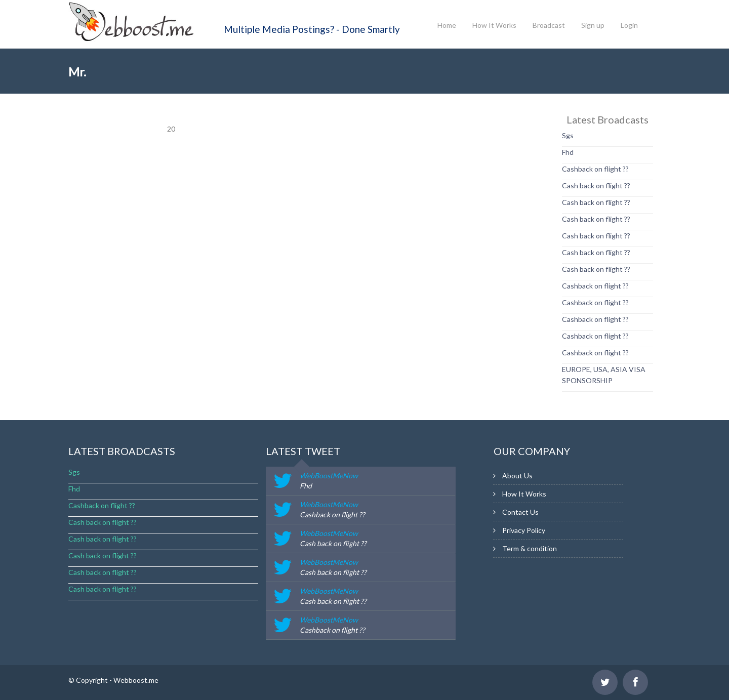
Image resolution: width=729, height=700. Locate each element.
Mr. (77, 72)
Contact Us (520, 512)
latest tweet (303, 451)
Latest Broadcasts (122, 451)
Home (447, 25)
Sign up (593, 25)
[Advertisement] (109, 266)
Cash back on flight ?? (596, 186)
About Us (517, 476)
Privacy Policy (524, 530)
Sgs (568, 135)
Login (629, 25)
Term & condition (530, 548)
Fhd (568, 152)
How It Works (494, 25)
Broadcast (549, 25)
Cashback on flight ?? (595, 169)
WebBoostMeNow (329, 476)
